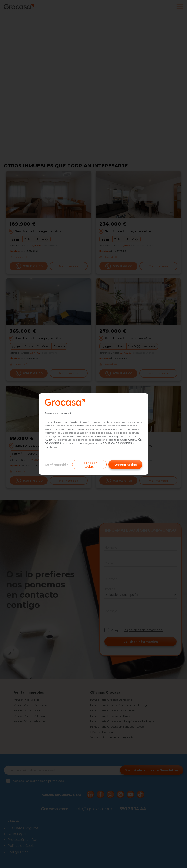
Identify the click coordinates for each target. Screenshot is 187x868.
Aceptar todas (125, 465)
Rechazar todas (89, 465)
